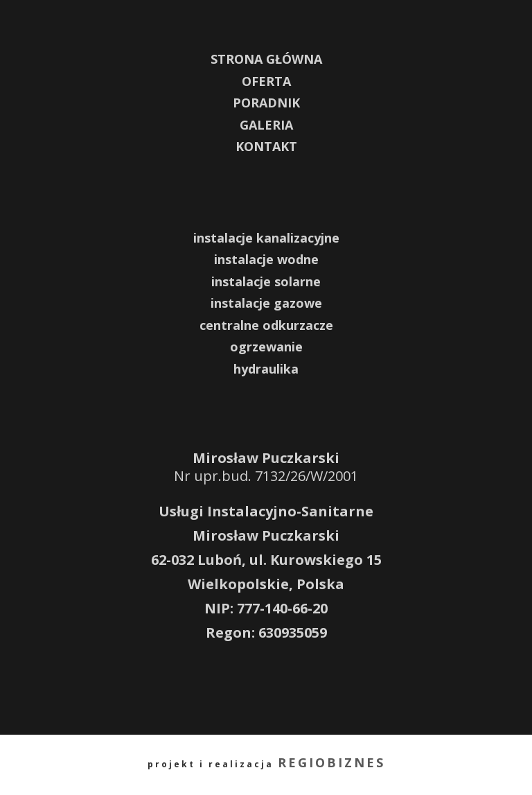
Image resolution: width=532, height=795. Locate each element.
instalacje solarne (266, 281)
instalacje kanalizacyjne (266, 238)
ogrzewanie (266, 347)
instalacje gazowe (266, 303)
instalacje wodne (266, 259)
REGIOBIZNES (331, 762)
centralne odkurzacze (266, 325)
